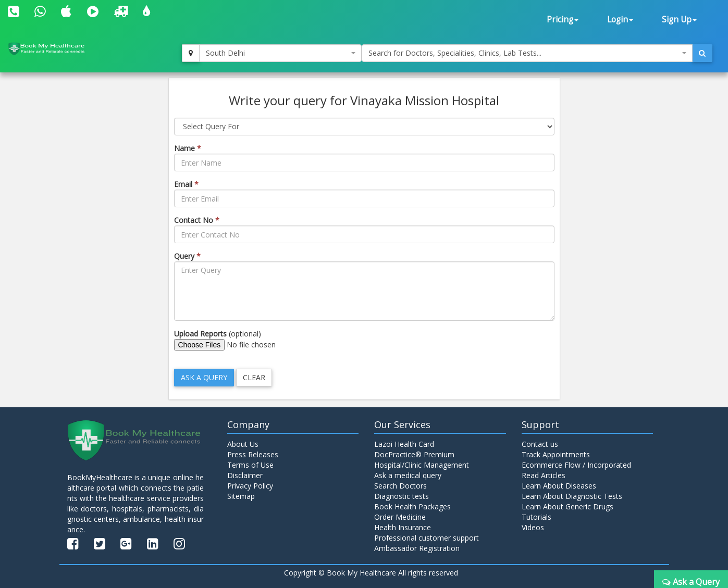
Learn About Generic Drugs (567, 506)
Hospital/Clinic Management (422, 465)
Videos (533, 527)
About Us (243, 444)
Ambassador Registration (417, 548)
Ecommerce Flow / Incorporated (576, 465)
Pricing (563, 20)
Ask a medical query (408, 475)
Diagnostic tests (402, 496)
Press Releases (253, 454)
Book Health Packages (412, 506)
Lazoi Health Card (404, 444)
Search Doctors (400, 486)
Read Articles (544, 475)
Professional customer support (427, 538)
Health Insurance (403, 527)
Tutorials (536, 517)
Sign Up (679, 20)
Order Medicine (400, 517)
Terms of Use (250, 465)
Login (620, 20)
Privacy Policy (250, 486)
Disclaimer (245, 475)
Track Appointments (556, 454)
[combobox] (280, 53)
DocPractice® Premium (414, 454)
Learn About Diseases (559, 486)
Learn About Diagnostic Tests (572, 496)
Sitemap (241, 496)
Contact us (540, 444)
